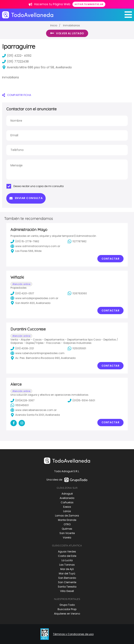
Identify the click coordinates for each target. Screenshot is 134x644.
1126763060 (77, 293)
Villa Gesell (67, 591)
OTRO (67, 524)
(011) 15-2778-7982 (25, 241)
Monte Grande (67, 520)
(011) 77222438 (15, 61)
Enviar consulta (26, 198)
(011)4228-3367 (23, 400)
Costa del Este (67, 556)
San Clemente (67, 582)
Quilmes (67, 529)
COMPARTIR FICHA (17, 95)
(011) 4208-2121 (22, 348)
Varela (67, 538)
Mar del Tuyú (67, 573)
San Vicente (67, 533)
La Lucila (67, 560)
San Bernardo (67, 578)
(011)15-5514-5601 (81, 400)
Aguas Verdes (67, 552)
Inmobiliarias (72, 25)
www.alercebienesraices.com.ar (33, 410)
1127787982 (77, 241)
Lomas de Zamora (67, 516)
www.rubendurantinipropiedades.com (37, 353)
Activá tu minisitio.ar (89, 4)
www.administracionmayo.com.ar (35, 246)
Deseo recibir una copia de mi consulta (35, 186)
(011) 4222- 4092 (17, 56)
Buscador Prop (67, 609)
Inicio (54, 25)
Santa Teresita (67, 587)
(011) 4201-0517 (22, 293)
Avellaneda (67, 498)
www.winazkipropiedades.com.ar (34, 298)
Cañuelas (67, 502)
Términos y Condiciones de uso (73, 634)
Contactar (111, 259)
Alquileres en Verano (67, 614)
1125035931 (77, 348)
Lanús (67, 511)
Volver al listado (67, 33)
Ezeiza (67, 507)
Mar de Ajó (67, 569)
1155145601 (20, 405)
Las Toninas (67, 565)
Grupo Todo (67, 605)
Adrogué (67, 494)
